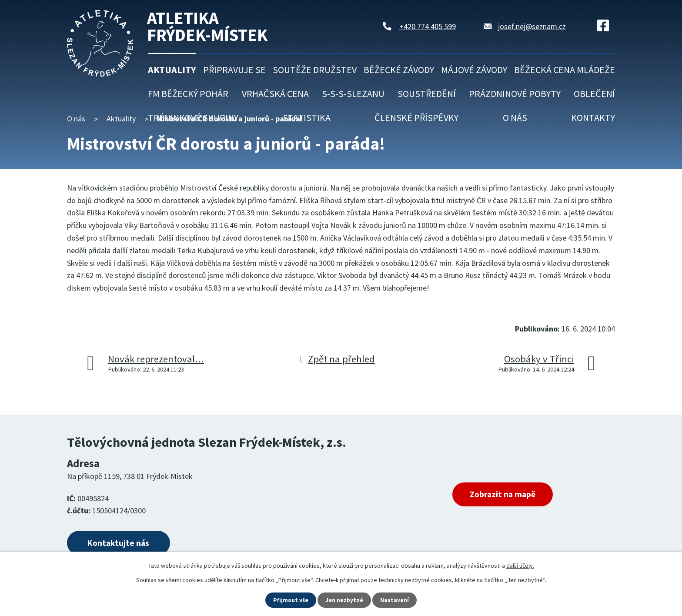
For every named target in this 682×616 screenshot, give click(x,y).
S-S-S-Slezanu (353, 94)
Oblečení (594, 94)
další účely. (520, 565)
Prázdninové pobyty (515, 94)
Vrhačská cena (275, 94)
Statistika (307, 117)
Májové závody (474, 70)
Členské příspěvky (416, 117)
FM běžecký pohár (188, 94)
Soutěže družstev (315, 70)
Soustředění (427, 94)
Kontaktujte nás (122, 544)
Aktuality (172, 70)
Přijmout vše (291, 600)
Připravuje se (234, 70)
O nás (515, 117)
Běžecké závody (399, 70)
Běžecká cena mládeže (565, 70)
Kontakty (593, 117)
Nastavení (395, 600)
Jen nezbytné (345, 600)
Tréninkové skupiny (193, 117)
